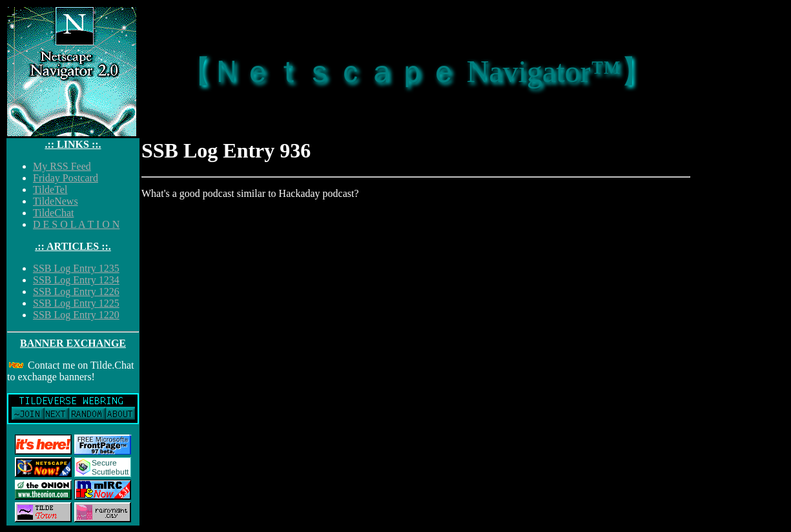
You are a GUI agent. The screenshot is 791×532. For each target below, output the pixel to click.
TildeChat (53, 213)
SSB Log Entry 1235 (76, 268)
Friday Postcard (66, 178)
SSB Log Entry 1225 (76, 303)
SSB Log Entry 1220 (76, 315)
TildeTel (50, 189)
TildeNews (56, 201)
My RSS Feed (62, 166)
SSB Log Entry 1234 (76, 280)
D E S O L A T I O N (76, 224)
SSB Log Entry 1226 (76, 292)
